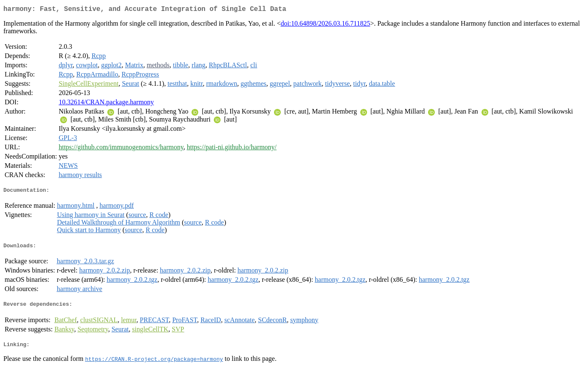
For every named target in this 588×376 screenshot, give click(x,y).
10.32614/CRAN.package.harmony (106, 104)
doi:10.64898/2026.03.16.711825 (326, 25)
